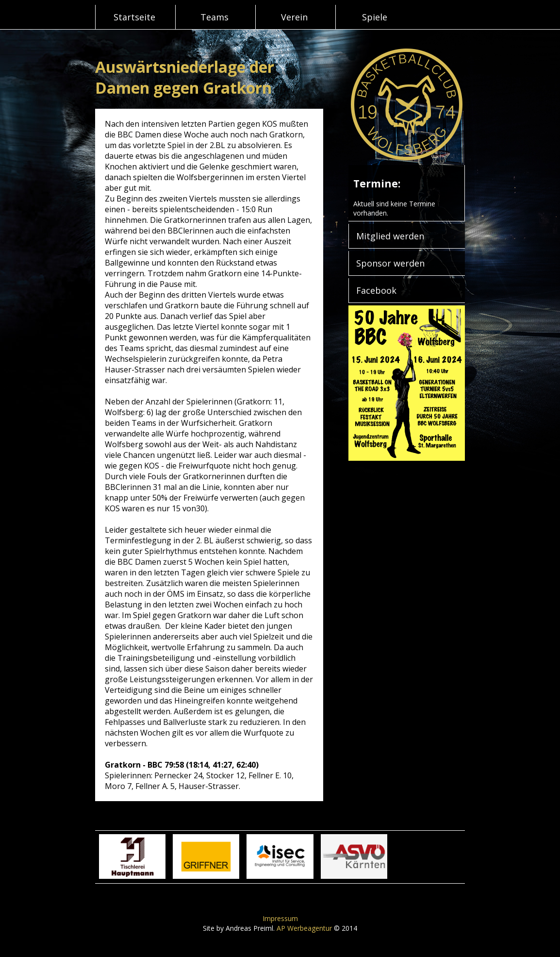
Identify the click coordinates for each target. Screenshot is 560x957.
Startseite (134, 17)
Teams (214, 17)
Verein (294, 17)
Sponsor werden (390, 263)
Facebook (376, 290)
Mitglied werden (390, 236)
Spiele (375, 17)
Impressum (280, 918)
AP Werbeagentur (304, 928)
